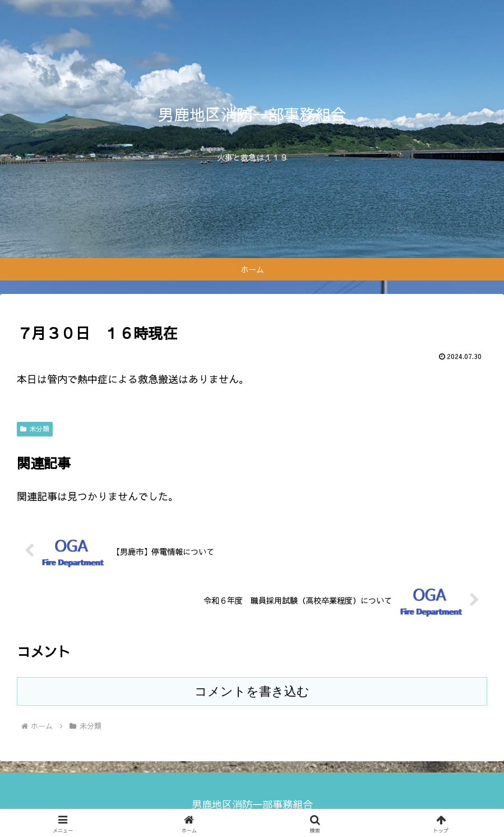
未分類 (35, 429)
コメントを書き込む (252, 691)
